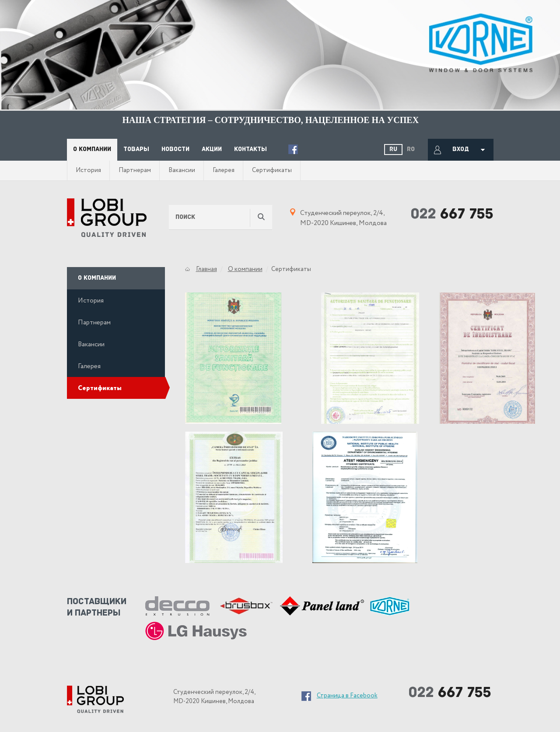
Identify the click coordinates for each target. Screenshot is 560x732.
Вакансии (182, 170)
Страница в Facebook (347, 696)
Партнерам (135, 170)
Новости (175, 150)
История (88, 170)
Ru (393, 150)
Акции (212, 150)
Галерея (224, 170)
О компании (92, 150)
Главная (206, 269)
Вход (461, 150)
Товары (136, 150)
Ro (411, 150)
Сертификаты (272, 170)
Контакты (250, 150)
